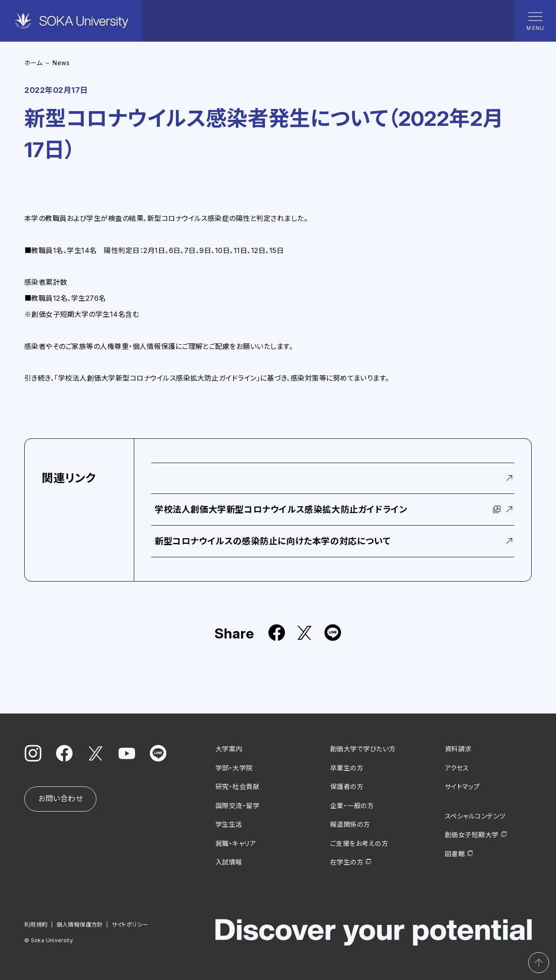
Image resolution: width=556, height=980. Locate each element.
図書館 (455, 853)
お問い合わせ (60, 799)
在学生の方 (347, 862)
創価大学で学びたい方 (363, 749)
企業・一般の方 (352, 805)
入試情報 (229, 862)
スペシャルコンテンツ (475, 816)
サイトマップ (462, 787)
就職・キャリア (236, 843)
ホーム (33, 63)
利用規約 (36, 924)
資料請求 (458, 749)
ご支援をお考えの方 (359, 843)
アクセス (457, 768)
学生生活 (229, 824)
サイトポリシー (130, 924)
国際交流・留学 (237, 805)
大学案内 (229, 749)
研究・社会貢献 (237, 787)
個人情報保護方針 (80, 924)
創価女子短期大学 (472, 835)
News (61, 63)
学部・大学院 (234, 768)
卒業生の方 (347, 768)
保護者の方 (347, 787)
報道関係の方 (350, 824)
